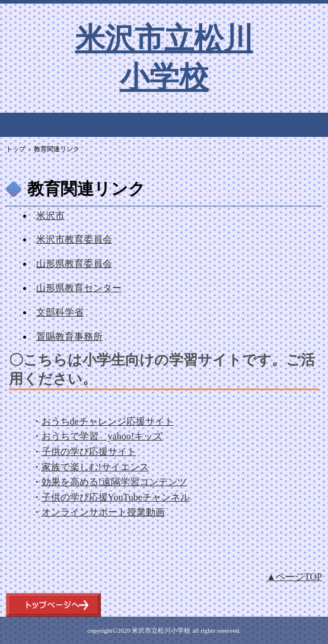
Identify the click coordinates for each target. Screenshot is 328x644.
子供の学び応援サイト (89, 452)
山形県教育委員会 (74, 264)
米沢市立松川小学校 (164, 57)
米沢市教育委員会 (74, 239)
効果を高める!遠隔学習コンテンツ (114, 482)
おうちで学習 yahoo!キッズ (102, 436)
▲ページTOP (294, 577)
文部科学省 (60, 312)
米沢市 (50, 216)
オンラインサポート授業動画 (103, 512)
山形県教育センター (79, 288)
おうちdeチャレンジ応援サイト (108, 421)
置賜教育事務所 (69, 337)
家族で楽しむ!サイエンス (95, 467)
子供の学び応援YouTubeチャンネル (116, 497)
